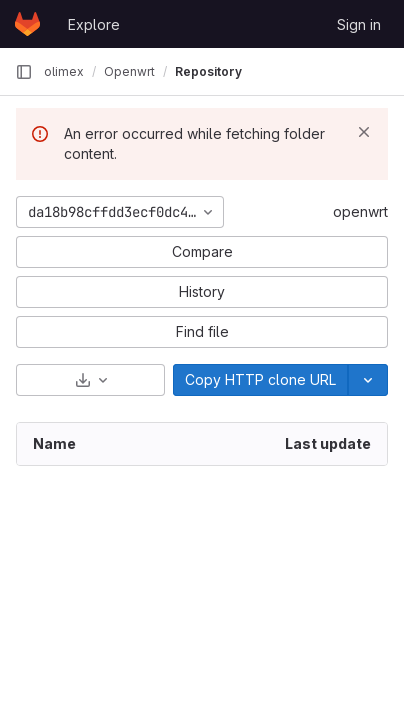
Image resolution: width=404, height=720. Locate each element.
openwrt (360, 211)
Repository (208, 71)
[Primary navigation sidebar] (24, 72)
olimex (64, 71)
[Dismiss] (364, 132)
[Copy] (260, 380)
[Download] (90, 380)
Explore (94, 24)
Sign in (359, 24)
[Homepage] (27, 24)
